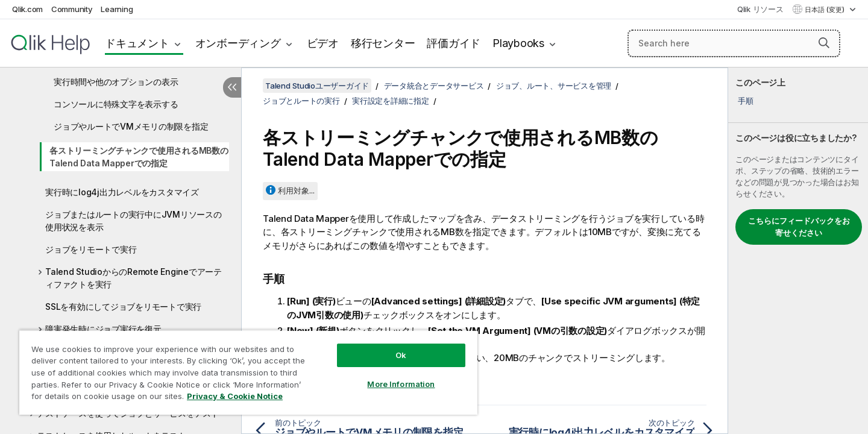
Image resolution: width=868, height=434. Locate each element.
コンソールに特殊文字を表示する (116, 104)
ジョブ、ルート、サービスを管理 (554, 86)
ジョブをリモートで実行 (91, 249)
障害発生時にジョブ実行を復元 (103, 329)
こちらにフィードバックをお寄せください (799, 227)
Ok (401, 355)
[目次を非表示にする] (232, 87)
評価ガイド (454, 43)
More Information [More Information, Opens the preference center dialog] (401, 384)
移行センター (383, 43)
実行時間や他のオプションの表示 (116, 82)
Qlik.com (27, 9)
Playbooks (518, 43)
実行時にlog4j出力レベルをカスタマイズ (122, 192)
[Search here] (734, 43)
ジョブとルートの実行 (301, 101)
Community (72, 9)
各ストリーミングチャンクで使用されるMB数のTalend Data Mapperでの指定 (139, 157)
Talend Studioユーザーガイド (317, 86)
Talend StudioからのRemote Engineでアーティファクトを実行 (134, 278)
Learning (117, 9)
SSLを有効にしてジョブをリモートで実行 (123, 307)
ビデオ (323, 43)
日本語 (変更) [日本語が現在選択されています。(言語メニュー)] (826, 10)
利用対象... (296, 190)
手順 (746, 101)
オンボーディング (238, 43)
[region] (248, 372)
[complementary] (798, 251)
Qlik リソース (760, 9)
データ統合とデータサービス (434, 86)
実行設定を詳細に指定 (391, 101)
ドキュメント (137, 43)
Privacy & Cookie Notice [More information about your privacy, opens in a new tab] (235, 396)
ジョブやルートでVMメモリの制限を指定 (131, 126)
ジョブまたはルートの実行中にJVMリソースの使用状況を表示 (134, 221)
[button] (824, 43)
